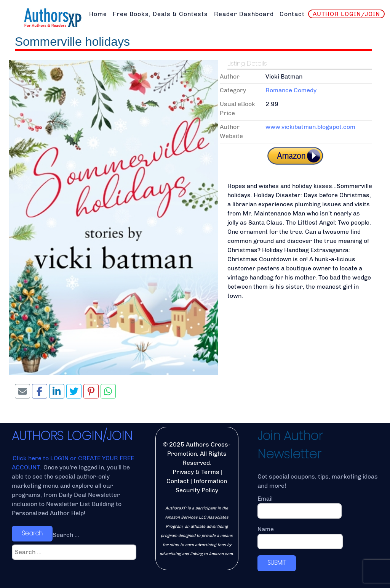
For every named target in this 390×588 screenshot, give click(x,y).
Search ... (66, 535)
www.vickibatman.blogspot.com (310, 127)
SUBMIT (277, 563)
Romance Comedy (291, 90)
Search (32, 533)
